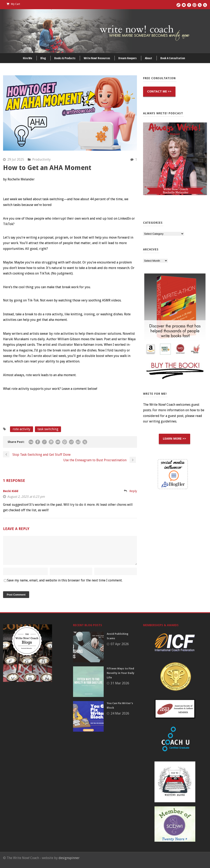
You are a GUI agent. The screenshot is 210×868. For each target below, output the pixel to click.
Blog (43, 58)
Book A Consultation (173, 58)
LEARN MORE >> (174, 439)
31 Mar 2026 (120, 688)
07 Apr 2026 (120, 649)
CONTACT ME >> (159, 91)
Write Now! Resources (97, 58)
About (148, 58)
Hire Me (27, 58)
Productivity (41, 159)
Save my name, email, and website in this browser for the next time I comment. (65, 585)
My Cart (13, 4)
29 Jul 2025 (16, 159)
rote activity (22, 429)
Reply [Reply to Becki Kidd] (133, 491)
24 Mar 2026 (120, 718)
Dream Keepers (127, 58)
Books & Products (65, 58)
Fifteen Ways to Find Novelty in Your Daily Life (121, 678)
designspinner (69, 863)
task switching (48, 429)
